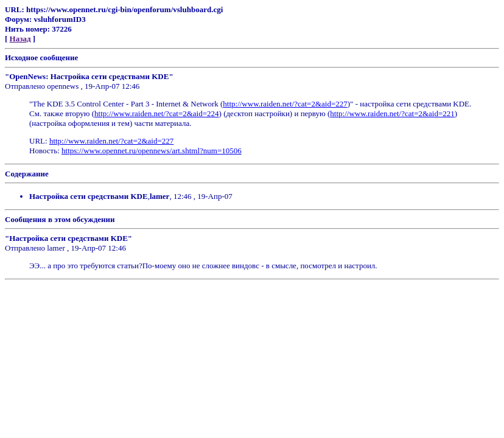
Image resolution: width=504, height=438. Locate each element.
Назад (20, 39)
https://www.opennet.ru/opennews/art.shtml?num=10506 (152, 151)
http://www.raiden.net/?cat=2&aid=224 (156, 113)
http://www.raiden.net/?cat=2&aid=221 (392, 113)
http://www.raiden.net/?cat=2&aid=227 (285, 104)
